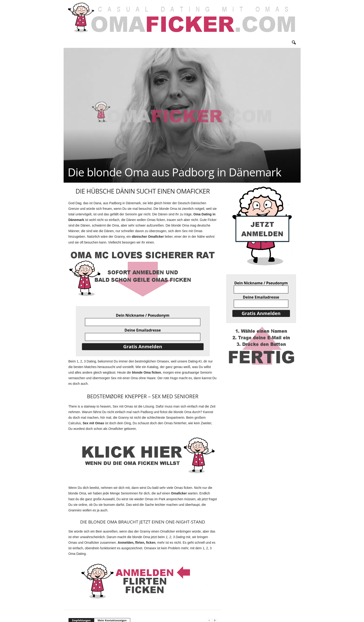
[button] (294, 43)
